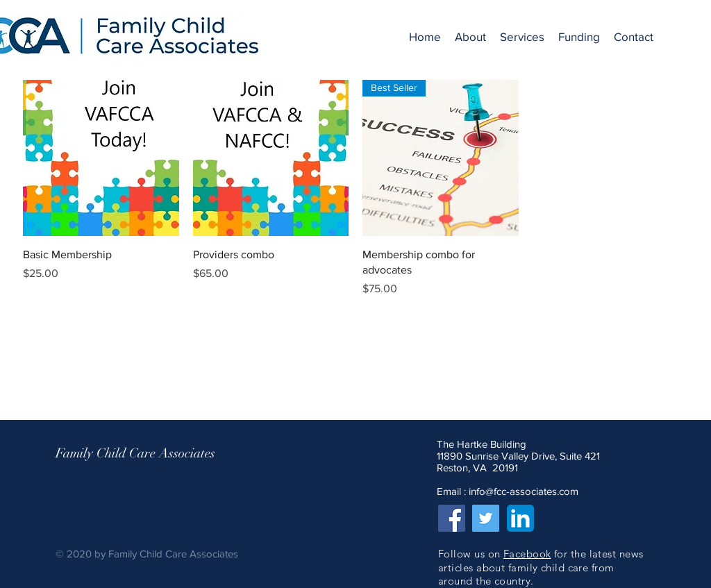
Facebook (527, 554)
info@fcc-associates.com (524, 491)
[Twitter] (486, 518)
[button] (470, 37)
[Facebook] (452, 518)
